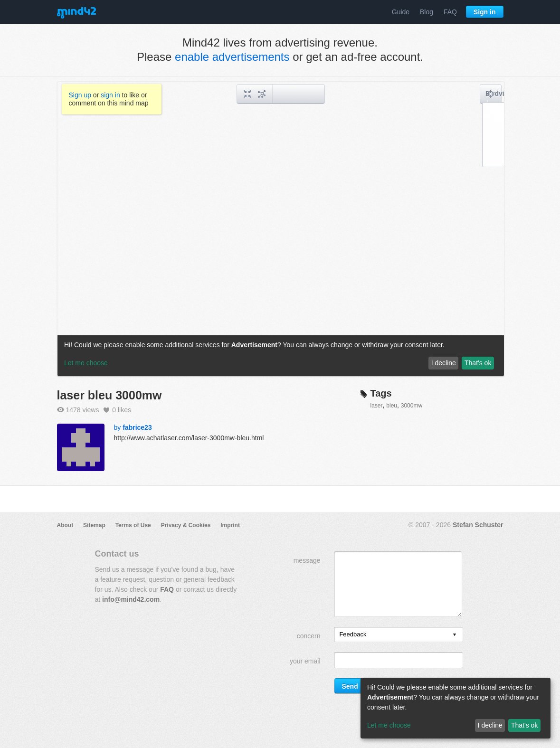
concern (309, 636)
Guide (401, 12)
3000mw (412, 406)
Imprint (230, 525)
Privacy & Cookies (186, 525)
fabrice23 (137, 427)
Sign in (485, 12)
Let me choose (389, 725)
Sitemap (94, 525)
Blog (427, 12)
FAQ (450, 12)
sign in (110, 95)
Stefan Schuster (478, 525)
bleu (392, 406)
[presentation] (455, 635)
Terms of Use (133, 525)
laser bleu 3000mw (109, 395)
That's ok (524, 725)
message (307, 560)
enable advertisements (232, 57)
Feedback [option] (353, 634)
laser (377, 406)
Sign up (80, 95)
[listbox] (399, 634)
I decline (490, 725)
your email (305, 661)
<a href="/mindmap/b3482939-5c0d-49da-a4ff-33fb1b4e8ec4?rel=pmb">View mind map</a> (281, 229)
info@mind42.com (131, 599)
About (65, 525)
